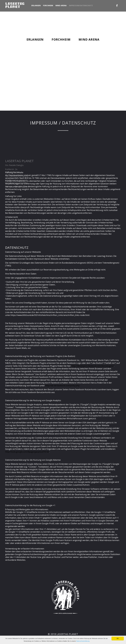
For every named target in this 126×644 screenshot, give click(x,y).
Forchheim (48, 5)
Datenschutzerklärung (83, 641)
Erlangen (36, 5)
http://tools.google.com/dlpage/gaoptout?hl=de (27, 452)
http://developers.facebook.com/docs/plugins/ (93, 366)
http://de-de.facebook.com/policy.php (62, 386)
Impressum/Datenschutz (81, 5)
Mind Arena (61, 5)
